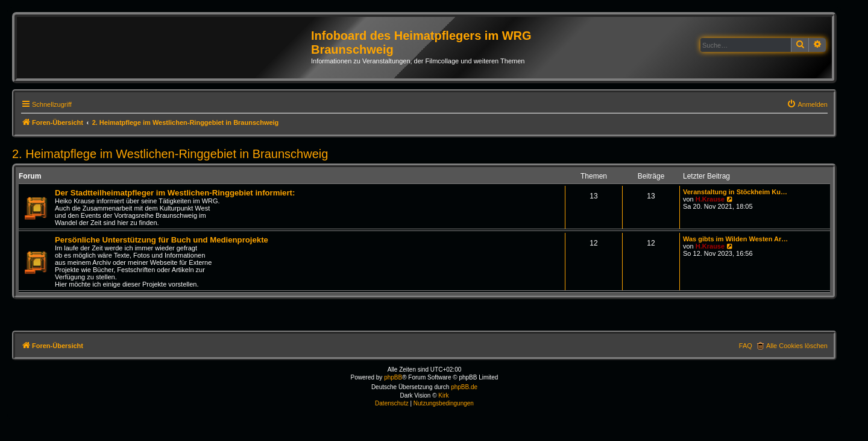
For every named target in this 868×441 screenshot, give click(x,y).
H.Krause (710, 199)
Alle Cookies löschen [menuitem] (797, 346)
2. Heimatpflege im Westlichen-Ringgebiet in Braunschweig (170, 154)
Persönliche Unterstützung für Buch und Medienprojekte (162, 240)
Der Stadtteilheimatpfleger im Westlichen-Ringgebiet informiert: (175, 193)
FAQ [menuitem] (746, 346)
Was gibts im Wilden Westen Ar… (735, 239)
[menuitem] (807, 104)
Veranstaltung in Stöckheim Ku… (735, 192)
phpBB (393, 377)
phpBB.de (464, 387)
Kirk (443, 395)
